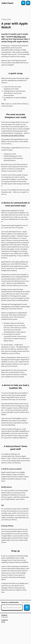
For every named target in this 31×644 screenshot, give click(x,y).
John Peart (7, 3)
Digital (3, 622)
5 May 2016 (6, 19)
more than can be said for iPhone (13, 135)
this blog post (20, 36)
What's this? (25, 602)
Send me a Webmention (10, 602)
